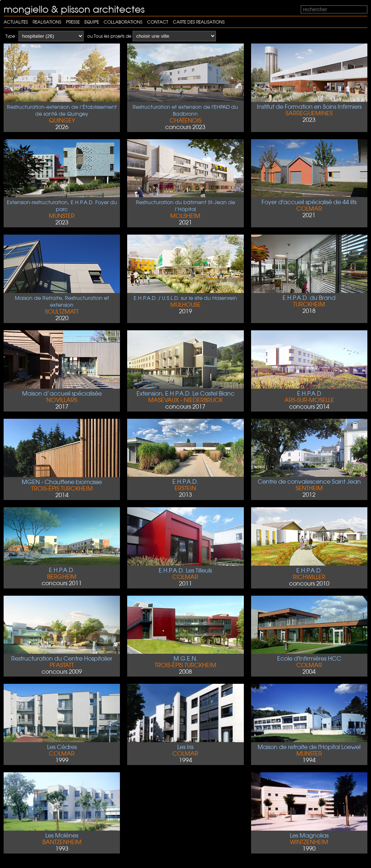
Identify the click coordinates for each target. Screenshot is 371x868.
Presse (73, 22)
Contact (158, 22)
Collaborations (123, 22)
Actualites (16, 22)
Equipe (92, 22)
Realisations (47, 22)
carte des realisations (199, 22)
